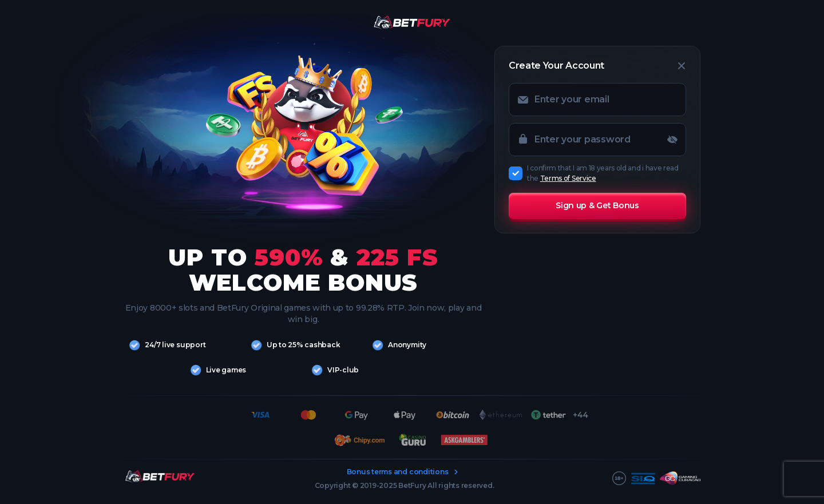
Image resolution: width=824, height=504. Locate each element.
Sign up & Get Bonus (597, 205)
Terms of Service (568, 178)
